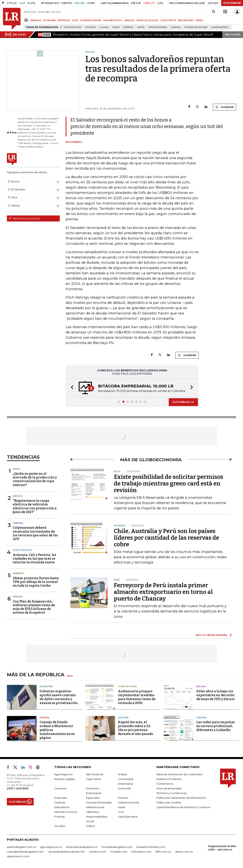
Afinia (141, 27)
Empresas (61, 798)
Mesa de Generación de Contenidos (179, 774)
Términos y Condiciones (171, 793)
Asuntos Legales (65, 779)
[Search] (214, 12)
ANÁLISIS (129, 20)
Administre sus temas (24, 218)
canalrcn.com (97, 852)
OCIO (75, 20)
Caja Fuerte (93, 779)
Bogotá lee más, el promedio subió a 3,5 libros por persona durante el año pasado (136, 728)
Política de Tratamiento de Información (181, 798)
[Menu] (27, 20)
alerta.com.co (184, 852)
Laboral (18, 523)
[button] (71, 388)
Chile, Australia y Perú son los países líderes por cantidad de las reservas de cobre (166, 538)
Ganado (176, 27)
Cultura (123, 718)
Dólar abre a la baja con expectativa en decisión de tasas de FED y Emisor (216, 695)
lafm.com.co (163, 852)
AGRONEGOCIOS (113, 20)
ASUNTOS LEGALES (147, 20)
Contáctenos (165, 784)
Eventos (123, 798)
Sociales (60, 826)
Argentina (46, 686)
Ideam (116, 27)
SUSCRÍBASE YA (183, 402)
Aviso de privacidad (169, 788)
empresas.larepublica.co (82, 847)
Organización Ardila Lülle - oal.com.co (222, 848)
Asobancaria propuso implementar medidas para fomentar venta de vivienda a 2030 (137, 697)
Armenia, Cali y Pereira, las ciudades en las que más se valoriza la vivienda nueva (34, 559)
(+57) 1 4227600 (18, 788)
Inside (122, 807)
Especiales (93, 798)
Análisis (122, 774)
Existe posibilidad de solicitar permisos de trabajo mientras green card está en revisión (169, 484)
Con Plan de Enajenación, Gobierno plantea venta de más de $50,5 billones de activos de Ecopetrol (34, 607)
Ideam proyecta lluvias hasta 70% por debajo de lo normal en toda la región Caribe (36, 582)
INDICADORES (186, 20)
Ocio (121, 812)
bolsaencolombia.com (151, 847)
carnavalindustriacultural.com (66, 852)
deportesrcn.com (18, 856)
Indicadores (62, 807)
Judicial (45, 718)
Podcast (60, 817)
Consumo (60, 788)
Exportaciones (158, 27)
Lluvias (104, 27)
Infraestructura (95, 807)
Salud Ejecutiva (128, 817)
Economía (124, 788)
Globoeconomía (128, 802)
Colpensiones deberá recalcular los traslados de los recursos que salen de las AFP (35, 533)
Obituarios (93, 812)
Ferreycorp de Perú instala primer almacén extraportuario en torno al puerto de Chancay (163, 592)
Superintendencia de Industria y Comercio (183, 807)
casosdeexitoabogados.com (25, 852)
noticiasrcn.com (141, 852)
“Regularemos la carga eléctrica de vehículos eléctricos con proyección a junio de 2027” (35, 506)
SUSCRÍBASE (232, 3)
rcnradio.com (119, 852)
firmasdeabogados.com (117, 847)
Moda (16, 469)
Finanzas (60, 802)
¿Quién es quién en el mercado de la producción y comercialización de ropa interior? (35, 479)
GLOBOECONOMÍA (91, 20)
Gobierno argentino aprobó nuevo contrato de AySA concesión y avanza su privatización (59, 697)
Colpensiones (220, 27)
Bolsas (201, 686)
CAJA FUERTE (168, 20)
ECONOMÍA (49, 20)
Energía (128, 27)
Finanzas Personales (99, 802)
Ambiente (19, 573)
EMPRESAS (64, 20)
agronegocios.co (51, 847)
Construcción (73, 27)
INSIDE (199, 20)
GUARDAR (224, 107)
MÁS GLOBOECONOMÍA (211, 635)
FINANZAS (35, 20)
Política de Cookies (169, 802)
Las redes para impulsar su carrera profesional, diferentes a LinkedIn (216, 726)
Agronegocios (63, 774)
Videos (90, 826)
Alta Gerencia (95, 774)
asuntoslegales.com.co (22, 847)
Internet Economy (66, 812)
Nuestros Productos (169, 779)
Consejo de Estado (196, 27)
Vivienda (90, 27)
